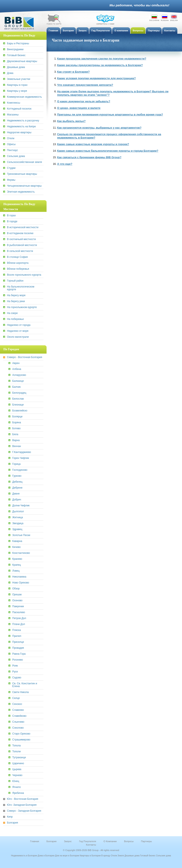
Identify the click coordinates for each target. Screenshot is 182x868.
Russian (165, 18)
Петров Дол (19, 618)
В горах (11, 216)
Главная (35, 841)
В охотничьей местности (21, 239)
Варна (16, 440)
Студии (11, 168)
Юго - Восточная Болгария (23, 799)
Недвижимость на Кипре (21, 127)
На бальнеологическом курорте (21, 288)
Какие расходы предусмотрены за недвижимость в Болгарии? (100, 65)
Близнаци (18, 405)
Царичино (18, 763)
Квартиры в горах (17, 85)
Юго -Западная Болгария (22, 805)
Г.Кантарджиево (22, 452)
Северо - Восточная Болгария (25, 357)
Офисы (11, 144)
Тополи (17, 752)
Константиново (21, 553)
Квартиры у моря (17, 91)
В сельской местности (20, 251)
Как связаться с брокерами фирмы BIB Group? (89, 157)
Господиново (20, 470)
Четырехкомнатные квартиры (24, 186)
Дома (10, 73)
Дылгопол (18, 512)
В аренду (106, 856)
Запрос (68, 841)
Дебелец (17, 482)
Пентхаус (12, 150)
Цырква (17, 769)
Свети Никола (21, 692)
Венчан (17, 446)
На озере (12, 313)
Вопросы (129, 841)
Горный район (15, 281)
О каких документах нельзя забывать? (84, 101)
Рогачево (18, 660)
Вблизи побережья (18, 269)
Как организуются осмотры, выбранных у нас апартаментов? (99, 128)
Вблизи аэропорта (18, 263)
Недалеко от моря (18, 331)
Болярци (17, 417)
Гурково (17, 476)
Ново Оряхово (21, 583)
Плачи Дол (19, 624)
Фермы (11, 180)
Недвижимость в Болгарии (24, 856)
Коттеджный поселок (19, 109)
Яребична (18, 793)
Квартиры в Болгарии (90, 856)
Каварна (17, 541)
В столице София (17, 257)
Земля (121, 856)
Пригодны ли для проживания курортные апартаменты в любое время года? (110, 115)
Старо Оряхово (21, 734)
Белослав (18, 399)
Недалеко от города (19, 325)
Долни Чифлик (21, 506)
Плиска (17, 630)
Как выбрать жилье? (71, 121)
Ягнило (17, 787)
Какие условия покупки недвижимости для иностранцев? (97, 78)
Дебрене (17, 488)
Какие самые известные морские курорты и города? (93, 144)
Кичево (17, 547)
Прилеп (17, 636)
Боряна (17, 423)
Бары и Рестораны (18, 44)
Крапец (17, 565)
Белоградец (19, 393)
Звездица (18, 523)
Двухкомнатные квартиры (22, 61)
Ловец (16, 571)
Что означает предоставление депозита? (85, 85)
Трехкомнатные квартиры (22, 174)
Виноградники (15, 49)
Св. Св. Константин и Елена (25, 685)
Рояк (15, 666)
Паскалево (19, 612)
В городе (12, 222)
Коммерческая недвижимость (24, 97)
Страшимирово (21, 740)
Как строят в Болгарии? (73, 72)
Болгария (12, 823)
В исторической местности (23, 227)
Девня (16, 494)
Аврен (16, 363)
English (174, 18)
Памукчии (18, 606)
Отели (11, 138)
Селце (16, 698)
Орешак (17, 595)
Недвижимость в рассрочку (23, 121)
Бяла (15, 434)
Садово (17, 678)
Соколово (18, 728)
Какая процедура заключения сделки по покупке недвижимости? (102, 59)
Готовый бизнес (16, 55)
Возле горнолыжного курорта (24, 275)
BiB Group (21, 23)
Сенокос (17, 704)
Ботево (16, 428)
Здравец (17, 529)
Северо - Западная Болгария (24, 811)
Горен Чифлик (21, 458)
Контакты (91, 845)
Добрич (17, 500)
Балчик (17, 387)
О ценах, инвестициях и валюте (79, 108)
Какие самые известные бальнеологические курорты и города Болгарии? (108, 151)
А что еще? (65, 164)
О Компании (110, 841)
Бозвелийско (20, 411)
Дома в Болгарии (46, 856)
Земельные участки (19, 79)
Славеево (18, 710)
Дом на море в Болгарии (67, 856)
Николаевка (19, 577)
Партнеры (146, 841)
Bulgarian (154, 18)
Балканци (18, 381)
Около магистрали (18, 337)
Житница (18, 517)
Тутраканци (19, 758)
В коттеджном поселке (20, 233)
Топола (17, 746)
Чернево (17, 775)
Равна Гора (19, 654)
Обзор (16, 589)
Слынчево (18, 722)
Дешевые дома (16, 67)
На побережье (15, 319)
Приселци (18, 642)
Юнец (16, 781)
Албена (17, 369)
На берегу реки (16, 301)
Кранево (17, 559)
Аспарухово (19, 375)
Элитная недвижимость (21, 192)
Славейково (19, 716)
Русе (15, 672)
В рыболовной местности (22, 245)
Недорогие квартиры (19, 133)
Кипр (10, 817)
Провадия (18, 648)
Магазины (13, 115)
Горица (16, 464)
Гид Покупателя (88, 841)
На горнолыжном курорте (22, 307)
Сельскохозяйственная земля (24, 162)
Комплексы (14, 103)
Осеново (17, 601)
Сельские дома (16, 156)
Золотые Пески (21, 535)
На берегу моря (16, 295)
